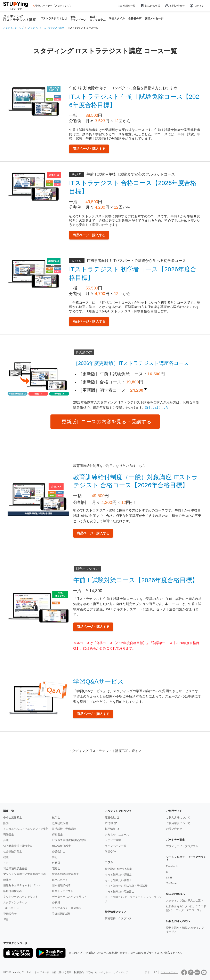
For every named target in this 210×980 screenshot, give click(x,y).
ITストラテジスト (63, 891)
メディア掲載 (113, 840)
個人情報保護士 (61, 846)
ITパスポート (60, 880)
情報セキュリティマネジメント (22, 885)
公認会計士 (59, 851)
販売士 (7, 823)
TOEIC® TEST (12, 908)
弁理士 (7, 840)
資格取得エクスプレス (118, 918)
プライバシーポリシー (98, 972)
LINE (169, 878)
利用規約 (79, 972)
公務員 (56, 902)
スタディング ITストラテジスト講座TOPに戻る (103, 751)
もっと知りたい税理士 (118, 880)
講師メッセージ (154, 18)
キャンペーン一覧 (116, 846)
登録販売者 (10, 914)
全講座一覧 (127, 6)
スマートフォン (169, 972)
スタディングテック (15, 902)
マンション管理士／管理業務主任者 (25, 874)
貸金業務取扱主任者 (15, 868)
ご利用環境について (178, 823)
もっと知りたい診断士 (118, 874)
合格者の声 (135, 18)
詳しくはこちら (157, 408)
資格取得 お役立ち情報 (119, 869)
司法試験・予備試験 (64, 829)
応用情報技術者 (13, 891)
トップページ (42, 972)
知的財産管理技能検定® (18, 846)
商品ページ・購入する (89, 149)
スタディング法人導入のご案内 (185, 901)
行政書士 (57, 835)
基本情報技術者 (61, 885)
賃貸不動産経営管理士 (65, 874)
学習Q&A (110, 851)
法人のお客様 (150, 6)
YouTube (171, 883)
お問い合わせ (175, 6)
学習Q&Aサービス (98, 681)
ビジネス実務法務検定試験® (69, 840)
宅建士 (56, 868)
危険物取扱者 (60, 823)
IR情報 (109, 823)
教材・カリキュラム (98, 18)
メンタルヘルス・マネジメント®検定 (26, 829)
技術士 (56, 817)
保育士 (7, 919)
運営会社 (110, 817)
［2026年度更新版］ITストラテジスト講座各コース (131, 363)
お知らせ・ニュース (117, 835)
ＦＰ (6, 863)
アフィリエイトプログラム (182, 846)
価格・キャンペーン (78, 18)
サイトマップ (121, 972)
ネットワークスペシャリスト (21, 897)
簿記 (55, 857)
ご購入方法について (178, 817)
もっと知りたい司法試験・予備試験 (126, 886)
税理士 (7, 857)
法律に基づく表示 (62, 972)
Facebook (172, 866)
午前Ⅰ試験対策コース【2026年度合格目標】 (136, 580)
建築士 (7, 880)
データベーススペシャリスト (69, 897)
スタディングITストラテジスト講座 (19, 18)
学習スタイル (117, 18)
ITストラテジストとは (54, 18)
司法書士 (9, 835)
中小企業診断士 (13, 817)
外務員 (56, 863)
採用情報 (110, 829)
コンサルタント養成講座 (67, 908)
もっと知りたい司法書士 (120, 891)
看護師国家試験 (61, 914)
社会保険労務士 (13, 851)
